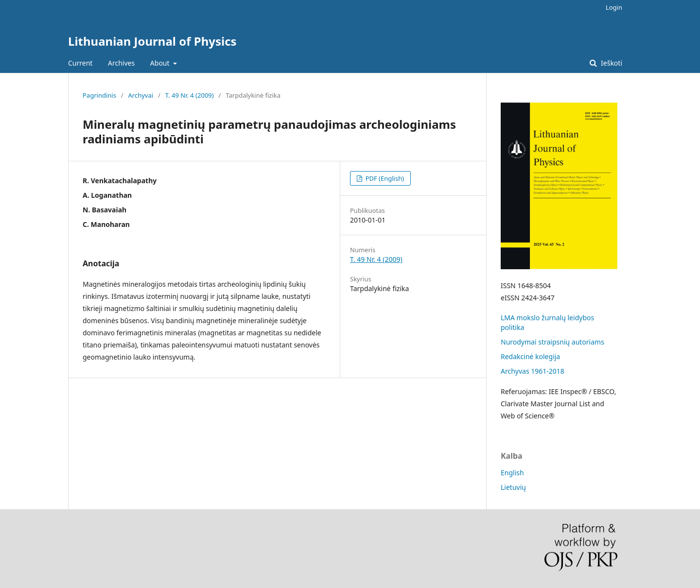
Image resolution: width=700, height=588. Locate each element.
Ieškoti (611, 63)
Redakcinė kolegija (530, 356)
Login (614, 7)
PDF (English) (384, 178)
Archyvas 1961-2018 (533, 371)
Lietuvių (513, 487)
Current (80, 63)
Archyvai (141, 95)
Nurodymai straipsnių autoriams (552, 342)
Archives (121, 63)
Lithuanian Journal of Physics (152, 41)
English (512, 473)
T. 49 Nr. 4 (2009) (190, 95)
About (161, 63)
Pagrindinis (99, 95)
